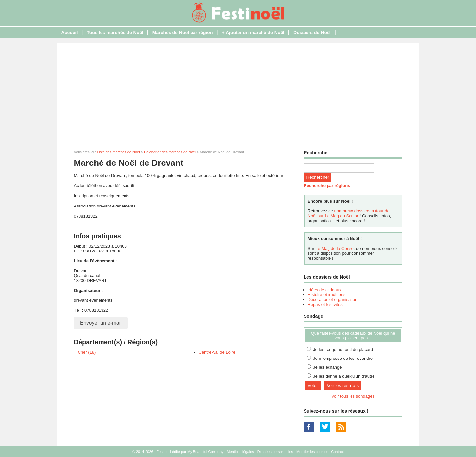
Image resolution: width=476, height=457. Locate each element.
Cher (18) (87, 352)
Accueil (70, 33)
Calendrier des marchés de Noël (170, 152)
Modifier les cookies (312, 452)
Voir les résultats (343, 386)
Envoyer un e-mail (101, 323)
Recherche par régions (327, 186)
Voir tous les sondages (353, 396)
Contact (337, 452)
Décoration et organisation (333, 300)
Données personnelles (275, 452)
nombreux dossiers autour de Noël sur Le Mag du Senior (349, 213)
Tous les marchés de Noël (115, 33)
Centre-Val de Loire (217, 352)
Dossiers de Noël (312, 33)
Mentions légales (240, 452)
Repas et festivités (325, 305)
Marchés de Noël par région (183, 33)
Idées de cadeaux (325, 290)
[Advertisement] (238, 93)
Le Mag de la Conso (334, 248)
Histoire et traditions (327, 295)
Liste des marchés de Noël (118, 152)
